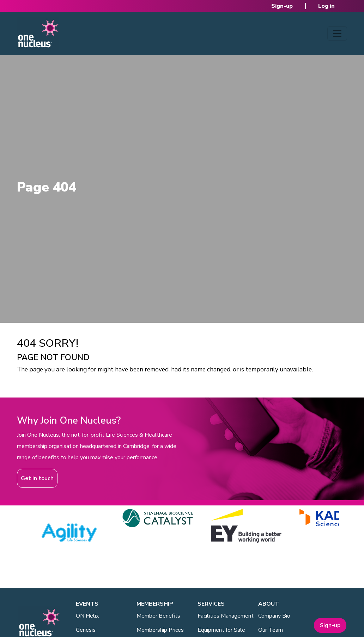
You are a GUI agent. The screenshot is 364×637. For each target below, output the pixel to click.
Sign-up (282, 6)
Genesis (86, 630)
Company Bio (274, 616)
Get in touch (37, 478)
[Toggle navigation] (337, 34)
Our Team (271, 630)
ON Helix (87, 616)
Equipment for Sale (221, 630)
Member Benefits (158, 616)
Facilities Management (226, 616)
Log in (326, 6)
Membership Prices (160, 630)
